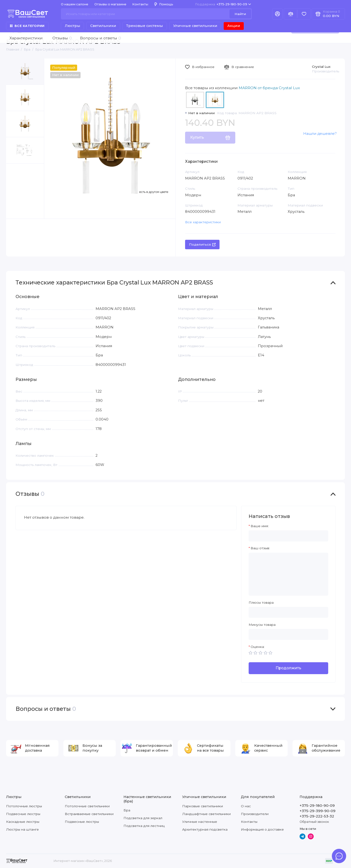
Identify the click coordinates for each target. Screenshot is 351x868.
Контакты (140, 4)
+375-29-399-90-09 (318, 811)
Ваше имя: (260, 526)
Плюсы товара (261, 602)
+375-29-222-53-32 (317, 816)
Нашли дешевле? (320, 134)
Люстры (73, 26)
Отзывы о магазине (110, 4)
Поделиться (202, 244)
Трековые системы (145, 26)
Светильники (103, 26)
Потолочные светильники (87, 806)
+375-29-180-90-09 (223, 4)
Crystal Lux (321, 67)
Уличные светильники (195, 26)
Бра (127, 810)
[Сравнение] (290, 14)
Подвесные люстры (23, 814)
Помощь (164, 4)
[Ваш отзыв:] (288, 574)
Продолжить (288, 668)
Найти (240, 14)
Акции (234, 26)
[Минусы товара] (288, 634)
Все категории (27, 26)
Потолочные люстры (24, 806)
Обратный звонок (314, 822)
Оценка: (258, 647)
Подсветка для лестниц (144, 826)
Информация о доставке (262, 829)
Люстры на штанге (22, 829)
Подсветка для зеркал (143, 818)
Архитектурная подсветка (205, 829)
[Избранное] (304, 14)
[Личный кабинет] (277, 14)
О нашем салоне (75, 4)
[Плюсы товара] (288, 612)
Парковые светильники (203, 806)
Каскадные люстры (23, 822)
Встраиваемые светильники (89, 814)
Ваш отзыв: (260, 548)
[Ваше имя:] (288, 536)
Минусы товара (262, 625)
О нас (246, 806)
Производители (255, 814)
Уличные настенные (200, 822)
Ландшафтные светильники (206, 814)
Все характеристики (203, 222)
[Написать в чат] (339, 856)
